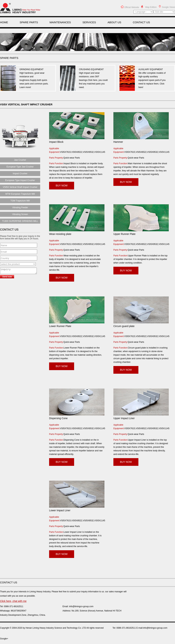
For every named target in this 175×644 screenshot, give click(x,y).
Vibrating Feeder (20, 208)
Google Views (168, 7)
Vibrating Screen (20, 214)
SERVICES (89, 22)
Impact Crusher (20, 174)
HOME (4, 22)
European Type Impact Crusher (20, 180)
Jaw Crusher (20, 160)
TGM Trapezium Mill (20, 201)
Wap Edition (151, 7)
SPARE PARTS (29, 22)
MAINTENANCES (60, 22)
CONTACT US (141, 22)
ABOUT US (114, 22)
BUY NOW (62, 186)
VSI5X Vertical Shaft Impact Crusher (20, 187)
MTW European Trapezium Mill (20, 194)
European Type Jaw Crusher (20, 167)
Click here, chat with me (13, 601)
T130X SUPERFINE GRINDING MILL (20, 221)
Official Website (132, 7)
